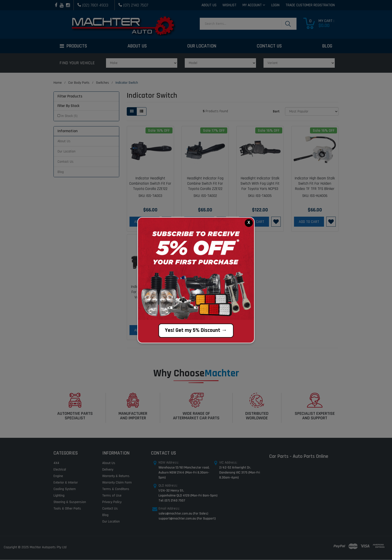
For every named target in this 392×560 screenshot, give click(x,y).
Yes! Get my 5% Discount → (196, 330)
